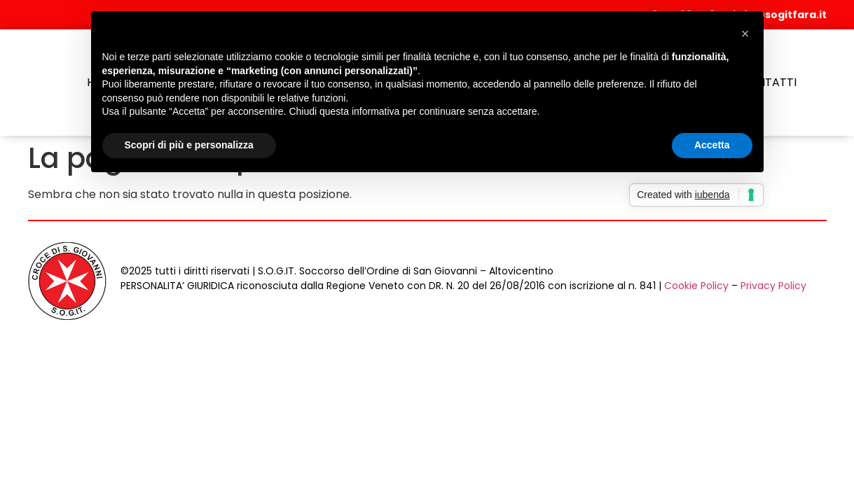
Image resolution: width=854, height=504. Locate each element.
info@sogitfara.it (780, 15)
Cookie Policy (696, 286)
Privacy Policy (773, 286)
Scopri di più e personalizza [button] (189, 145)
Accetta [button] (712, 145)
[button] (745, 34)
